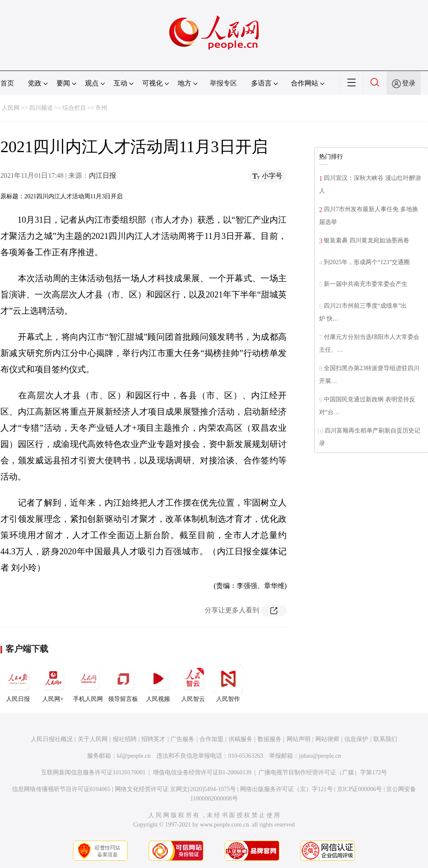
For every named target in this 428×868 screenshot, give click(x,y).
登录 (409, 83)
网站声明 (299, 739)
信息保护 (356, 739)
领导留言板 (123, 683)
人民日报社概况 (52, 739)
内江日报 (103, 175)
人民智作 (228, 683)
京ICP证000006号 (360, 789)
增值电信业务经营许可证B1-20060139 (202, 772)
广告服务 (182, 739)
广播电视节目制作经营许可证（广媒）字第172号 (323, 772)
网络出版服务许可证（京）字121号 (286, 789)
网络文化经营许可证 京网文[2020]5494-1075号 (176, 789)
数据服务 (270, 739)
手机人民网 (88, 683)
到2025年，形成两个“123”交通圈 (367, 262)
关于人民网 (93, 739)
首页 (7, 83)
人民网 (11, 108)
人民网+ (53, 683)
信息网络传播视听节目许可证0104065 (61, 789)
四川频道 (41, 108)
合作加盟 (211, 739)
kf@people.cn (134, 756)
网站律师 (327, 739)
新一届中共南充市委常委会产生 (366, 284)
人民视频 (158, 683)
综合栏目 (74, 108)
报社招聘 (125, 739)
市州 (101, 108)
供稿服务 (240, 739)
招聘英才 (153, 739)
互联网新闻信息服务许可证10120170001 (93, 772)
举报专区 (223, 83)
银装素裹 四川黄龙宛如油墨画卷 (366, 240)
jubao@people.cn (320, 756)
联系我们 (385, 739)
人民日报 (18, 683)
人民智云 (193, 683)
